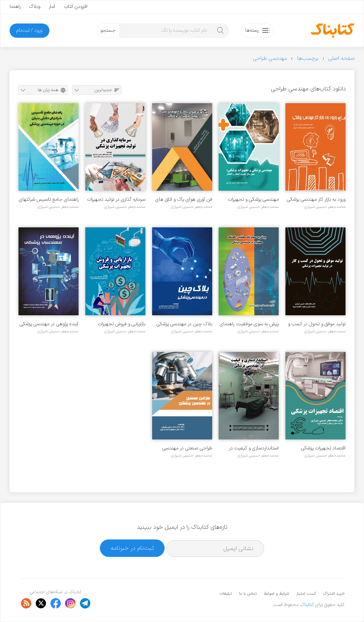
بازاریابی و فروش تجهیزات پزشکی (122, 324)
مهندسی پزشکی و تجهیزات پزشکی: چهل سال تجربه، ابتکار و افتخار (250, 199)
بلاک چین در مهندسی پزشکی (184, 324)
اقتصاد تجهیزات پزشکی (323, 448)
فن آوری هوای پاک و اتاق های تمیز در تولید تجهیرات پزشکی (184, 199)
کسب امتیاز (306, 594)
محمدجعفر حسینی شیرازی (325, 207)
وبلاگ (35, 7)
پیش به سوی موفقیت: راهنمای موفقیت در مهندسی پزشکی (249, 324)
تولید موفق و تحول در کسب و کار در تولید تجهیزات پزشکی (317, 324)
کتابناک (307, 605)
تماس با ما (248, 594)
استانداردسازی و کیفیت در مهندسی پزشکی (254, 448)
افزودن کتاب (76, 7)
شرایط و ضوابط (276, 594)
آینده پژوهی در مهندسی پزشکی (49, 324)
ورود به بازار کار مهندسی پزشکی (316, 199)
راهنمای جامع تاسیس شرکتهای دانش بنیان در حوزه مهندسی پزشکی (49, 199)
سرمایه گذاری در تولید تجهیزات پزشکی (116, 199)
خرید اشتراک (334, 594)
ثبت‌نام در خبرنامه (132, 548)
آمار (52, 7)
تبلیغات (226, 594)
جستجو (108, 30)
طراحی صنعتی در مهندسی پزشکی (187, 448)
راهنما (15, 7)
